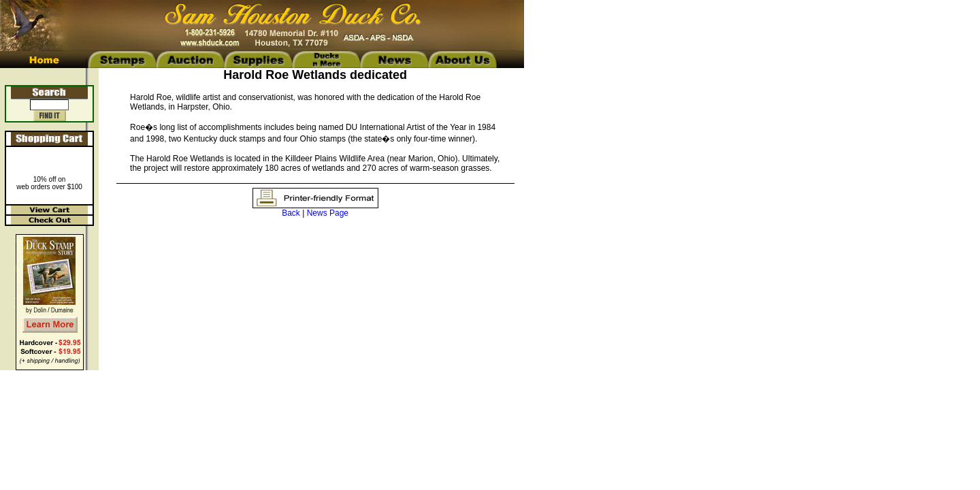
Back (291, 213)
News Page (328, 213)
